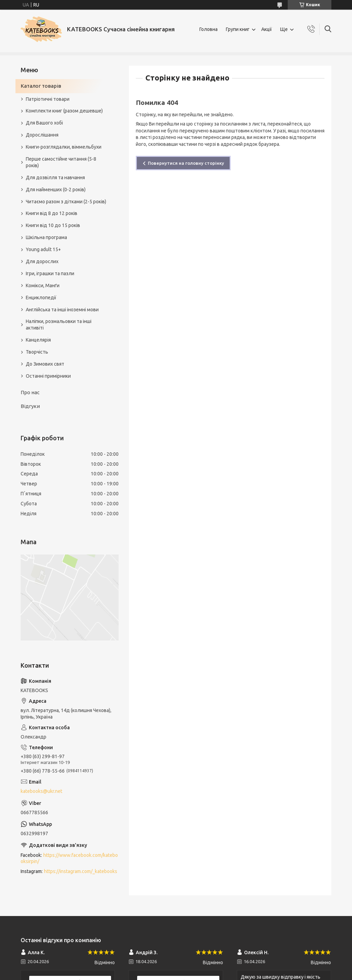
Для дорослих (42, 261)
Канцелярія (38, 340)
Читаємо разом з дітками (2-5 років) (66, 202)
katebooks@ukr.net (41, 791)
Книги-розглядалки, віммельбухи (64, 147)
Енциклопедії (41, 298)
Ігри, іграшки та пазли (50, 273)
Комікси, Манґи (43, 286)
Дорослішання (42, 135)
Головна (208, 29)
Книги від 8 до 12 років (52, 213)
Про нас (30, 392)
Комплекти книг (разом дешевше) (64, 111)
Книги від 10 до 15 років (53, 225)
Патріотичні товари (48, 99)
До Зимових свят (45, 364)
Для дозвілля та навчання (55, 177)
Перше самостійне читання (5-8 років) (61, 162)
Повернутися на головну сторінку (186, 163)
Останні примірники (48, 376)
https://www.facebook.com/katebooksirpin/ (69, 858)
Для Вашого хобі (44, 123)
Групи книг (238, 29)
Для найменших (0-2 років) (56, 190)
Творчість (37, 352)
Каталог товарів (41, 86)
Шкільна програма (46, 237)
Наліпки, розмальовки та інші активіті (59, 325)
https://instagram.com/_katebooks (81, 871)
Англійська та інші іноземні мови (62, 310)
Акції (267, 29)
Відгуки (30, 406)
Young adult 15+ (43, 249)
